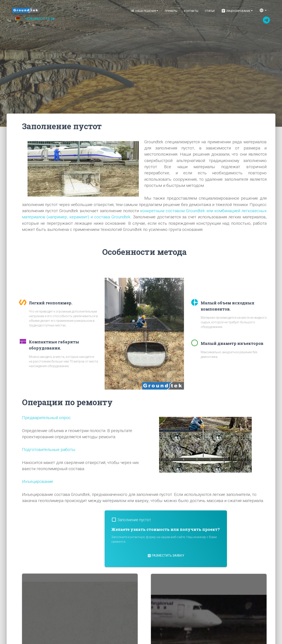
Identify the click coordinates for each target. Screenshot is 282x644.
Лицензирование (237, 11)
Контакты (191, 11)
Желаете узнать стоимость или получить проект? (165, 529)
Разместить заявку (166, 555)
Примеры (171, 11)
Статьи (210, 11)
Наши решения (144, 11)
